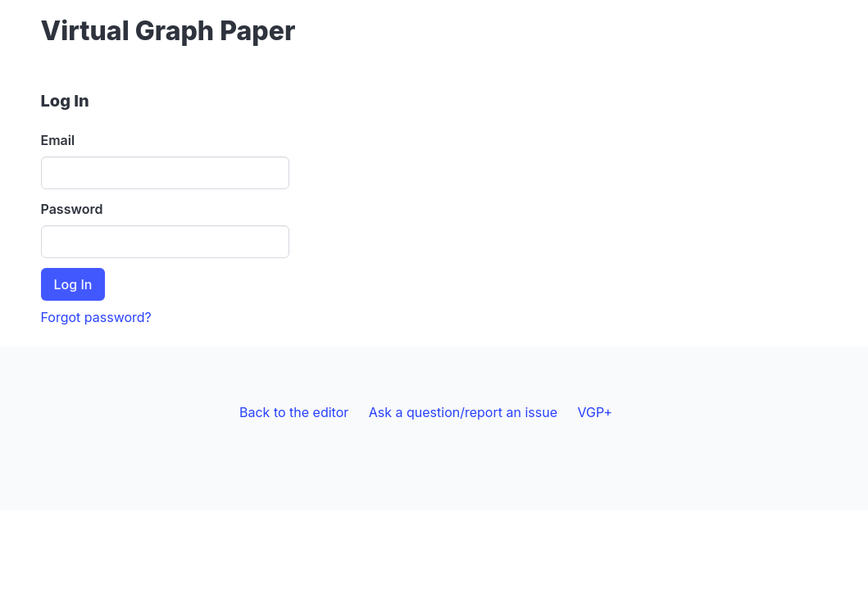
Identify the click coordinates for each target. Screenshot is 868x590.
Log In (73, 284)
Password (72, 209)
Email (58, 140)
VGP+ (595, 412)
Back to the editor (294, 412)
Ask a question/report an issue (463, 412)
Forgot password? (96, 317)
